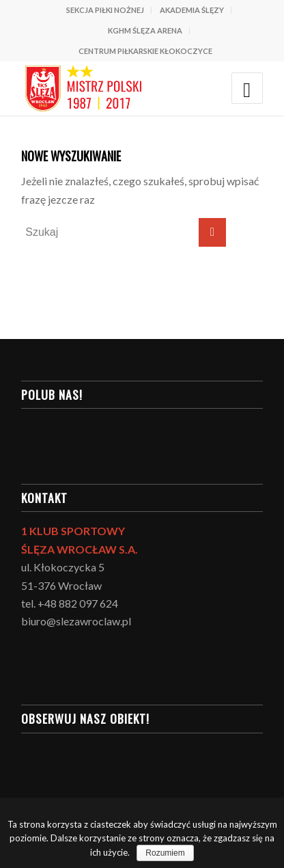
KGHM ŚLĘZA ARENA (145, 30)
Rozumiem (165, 853)
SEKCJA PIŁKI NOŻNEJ (105, 10)
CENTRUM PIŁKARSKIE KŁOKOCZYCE (145, 51)
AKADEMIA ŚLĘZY (192, 10)
